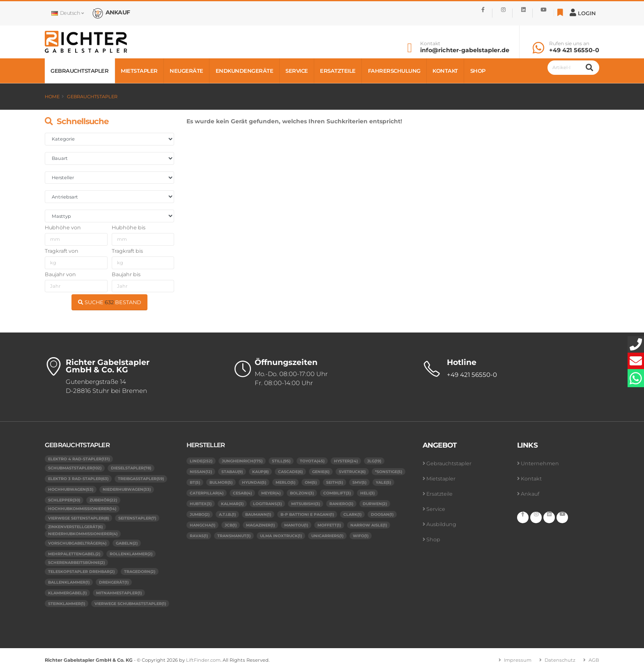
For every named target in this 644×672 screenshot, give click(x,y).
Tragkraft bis (127, 251)
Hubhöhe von (63, 227)
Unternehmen (540, 463)
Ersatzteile (338, 71)
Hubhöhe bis (129, 227)
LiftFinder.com (203, 660)
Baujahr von (60, 274)
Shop (478, 71)
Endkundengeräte (245, 71)
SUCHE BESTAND (110, 302)
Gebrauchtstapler (79, 71)
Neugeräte (186, 71)
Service (297, 71)
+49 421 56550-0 (574, 50)
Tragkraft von (62, 251)
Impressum (518, 660)
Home (52, 97)
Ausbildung (441, 524)
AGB (594, 660)
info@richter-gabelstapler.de (465, 50)
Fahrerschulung (394, 71)
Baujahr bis (126, 274)
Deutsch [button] (67, 13)
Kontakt (430, 44)
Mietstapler (139, 71)
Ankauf (530, 494)
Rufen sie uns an (569, 44)
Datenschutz (560, 660)
